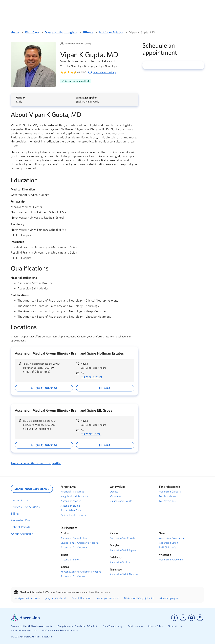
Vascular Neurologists (61, 32)
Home (15, 32)
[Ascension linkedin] (183, 618)
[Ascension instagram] (200, 618)
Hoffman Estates (111, 32)
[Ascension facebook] (174, 618)
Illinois (88, 32)
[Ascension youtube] (192, 618)
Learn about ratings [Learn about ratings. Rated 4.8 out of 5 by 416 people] (102, 72)
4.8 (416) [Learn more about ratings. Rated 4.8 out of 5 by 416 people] (82, 72)
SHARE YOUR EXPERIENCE (32, 489)
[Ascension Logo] (59, 618)
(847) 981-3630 (44, 388)
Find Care (32, 32)
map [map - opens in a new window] (105, 388)
